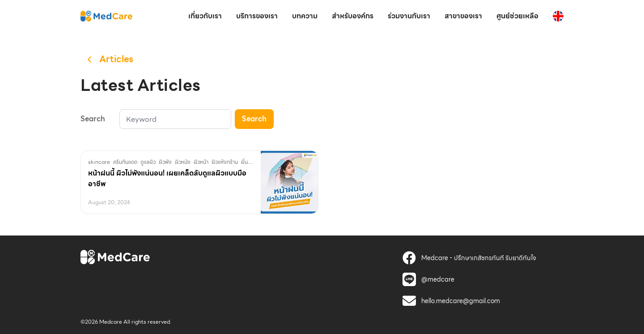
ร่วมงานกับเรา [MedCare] (409, 16)
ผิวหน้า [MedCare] (201, 162)
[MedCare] (106, 16)
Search (254, 119)
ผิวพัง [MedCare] (165, 162)
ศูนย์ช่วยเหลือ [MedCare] (517, 16)
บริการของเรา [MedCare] (257, 16)
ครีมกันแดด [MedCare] (125, 162)
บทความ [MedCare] (305, 16)
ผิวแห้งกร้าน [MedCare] (225, 162)
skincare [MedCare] (99, 162)
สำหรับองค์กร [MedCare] (353, 16)
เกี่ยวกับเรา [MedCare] (205, 16)
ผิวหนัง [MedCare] (183, 162)
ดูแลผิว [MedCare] (148, 162)
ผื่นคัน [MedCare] (248, 162)
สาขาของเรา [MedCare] (463, 16)
